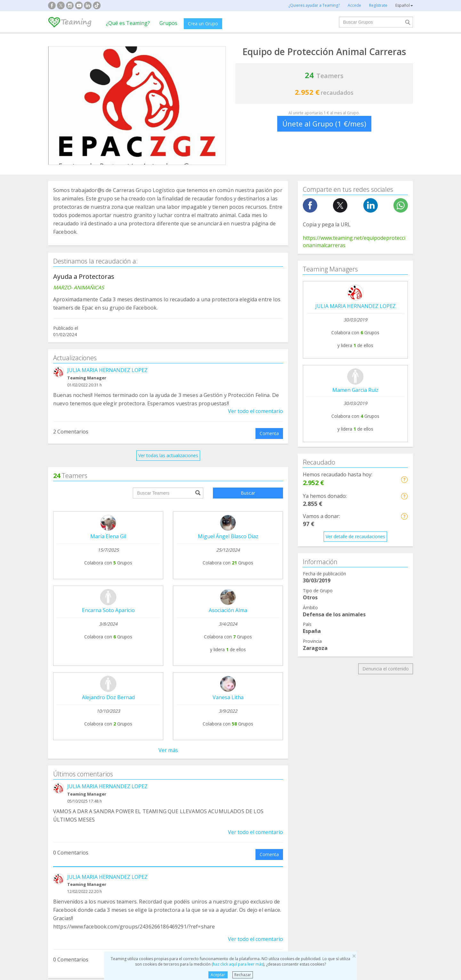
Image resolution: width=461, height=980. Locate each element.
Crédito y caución (363, 770)
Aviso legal (210, 770)
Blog (58, 782)
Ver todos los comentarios (168, 698)
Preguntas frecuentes (221, 758)
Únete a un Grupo (144, 770)
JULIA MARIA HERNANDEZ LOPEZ (107, 370)
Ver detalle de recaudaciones (355, 536)
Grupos (168, 23)
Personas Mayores (353, 840)
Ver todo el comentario (255, 411)
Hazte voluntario (289, 790)
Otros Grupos (348, 852)
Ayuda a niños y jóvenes (265, 840)
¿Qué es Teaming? (128, 23)
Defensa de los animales (172, 827)
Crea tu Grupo (140, 758)
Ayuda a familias (257, 827)
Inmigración (252, 852)
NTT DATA (356, 758)
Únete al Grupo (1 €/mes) (324, 124)
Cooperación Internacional (80, 852)
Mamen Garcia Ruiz (355, 390)
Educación (157, 852)
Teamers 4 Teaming (293, 778)
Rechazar (243, 975)
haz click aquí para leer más (238, 964)
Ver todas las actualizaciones (168, 455)
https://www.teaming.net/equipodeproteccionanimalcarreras (354, 242)
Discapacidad (160, 840)
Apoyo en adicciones (74, 827)
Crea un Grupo (203, 24)
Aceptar (218, 975)
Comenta (269, 433)
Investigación (348, 827)
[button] (404, 479)
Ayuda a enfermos (72, 840)
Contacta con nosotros (223, 782)
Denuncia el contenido (386, 669)
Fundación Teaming (73, 758)
